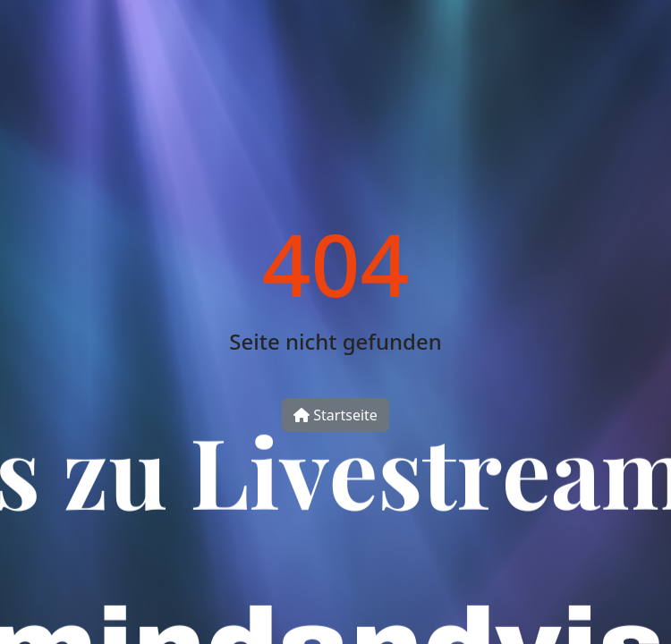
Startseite (335, 415)
